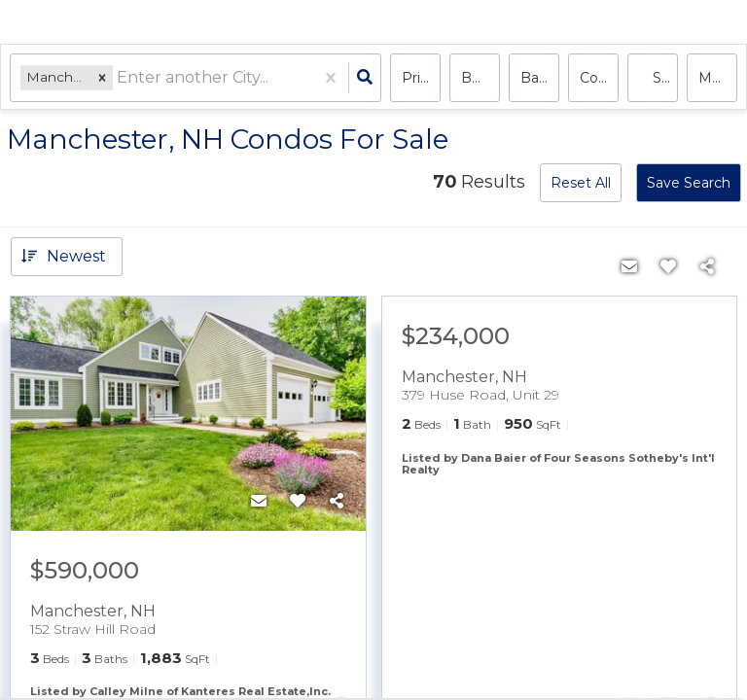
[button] (102, 77)
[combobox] (119, 78)
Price (419, 78)
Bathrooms (540, 78)
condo (599, 78)
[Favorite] (298, 502)
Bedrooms (480, 78)
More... (718, 78)
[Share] (337, 502)
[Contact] (259, 502)
